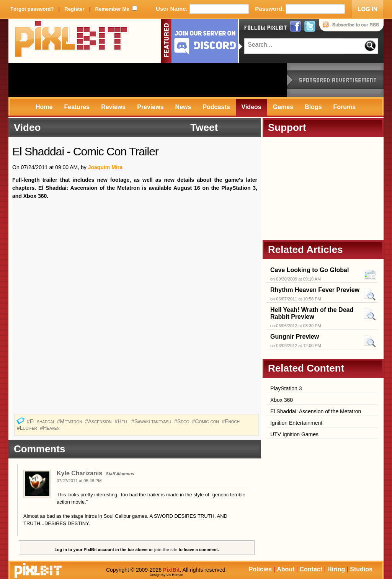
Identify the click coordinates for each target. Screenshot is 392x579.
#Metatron (70, 421)
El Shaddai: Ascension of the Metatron (316, 411)
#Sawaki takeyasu (152, 421)
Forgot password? (32, 9)
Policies (260, 569)
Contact (311, 569)
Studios (361, 569)
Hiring (336, 569)
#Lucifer (28, 428)
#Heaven (51, 428)
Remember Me (112, 9)
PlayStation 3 (286, 388)
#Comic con (206, 421)
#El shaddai (41, 421)
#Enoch (232, 421)
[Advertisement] (148, 80)
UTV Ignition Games (294, 434)
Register (74, 9)
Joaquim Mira (105, 167)
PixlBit (72, 41)
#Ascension (99, 421)
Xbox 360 (282, 400)
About (286, 569)
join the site (166, 550)
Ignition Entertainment (296, 423)
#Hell (122, 421)
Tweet (204, 127)
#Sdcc (182, 421)
